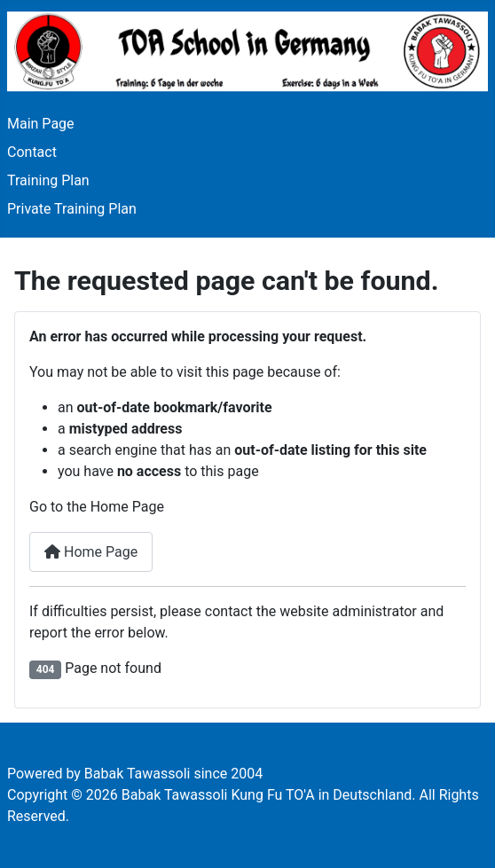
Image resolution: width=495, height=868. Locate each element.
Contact (32, 152)
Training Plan (48, 180)
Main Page (41, 124)
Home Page (91, 552)
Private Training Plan (72, 209)
